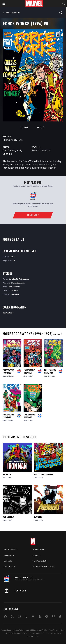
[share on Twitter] (12, 617)
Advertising (39, 550)
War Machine (8, 517)
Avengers (38, 517)
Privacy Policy (18, 630)
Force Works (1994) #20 (50, 372)
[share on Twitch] (53, 617)
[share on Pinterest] (47, 617)
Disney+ (37, 555)
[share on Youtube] (33, 617)
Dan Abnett (9, 150)
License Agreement (37, 633)
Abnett (5, 376)
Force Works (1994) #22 (8, 372)
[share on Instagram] (19, 617)
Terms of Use (6, 630)
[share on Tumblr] (26, 617)
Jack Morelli (15, 294)
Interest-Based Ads (54, 633)
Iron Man (7, 475)
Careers (8, 561)
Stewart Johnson (41, 150)
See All (58, 334)
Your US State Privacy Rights (36, 630)
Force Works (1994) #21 (29, 372)
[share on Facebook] (5, 617)
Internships (10, 567)
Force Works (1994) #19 (8, 416)
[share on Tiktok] (60, 617)
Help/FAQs (9, 555)
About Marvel (11, 550)
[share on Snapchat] (40, 617)
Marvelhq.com (40, 561)
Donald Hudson (14, 287)
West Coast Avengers (43, 475)
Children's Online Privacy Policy (16, 633)
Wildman (11, 376)
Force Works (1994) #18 (29, 416)
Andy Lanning (24, 279)
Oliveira (52, 376)
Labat (31, 376)
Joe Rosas (15, 290)
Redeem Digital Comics (44, 567)
